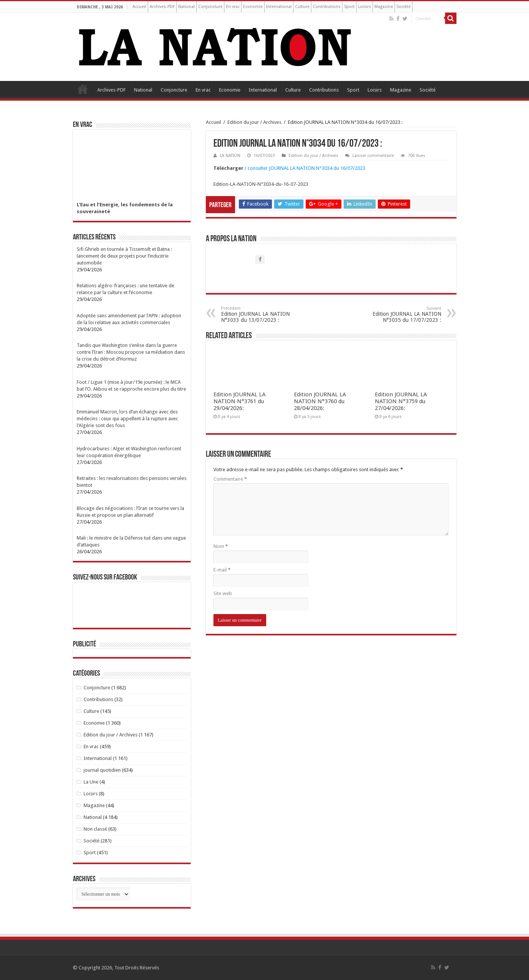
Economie (253, 7)
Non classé (95, 829)
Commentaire (230, 479)
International (279, 7)
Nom (221, 546)
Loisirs (365, 7)
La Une (91, 782)
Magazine (384, 7)
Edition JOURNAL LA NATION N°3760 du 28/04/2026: (320, 401)
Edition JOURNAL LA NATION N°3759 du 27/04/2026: (401, 401)
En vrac (233, 7)
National (186, 7)
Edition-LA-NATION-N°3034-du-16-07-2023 (261, 184)
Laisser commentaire (373, 156)
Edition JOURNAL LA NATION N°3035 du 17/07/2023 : (402, 314)
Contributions (327, 7)
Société (403, 7)
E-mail (222, 570)
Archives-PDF (162, 7)
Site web (223, 593)
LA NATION (230, 156)
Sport (349, 7)
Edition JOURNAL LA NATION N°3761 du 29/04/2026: (239, 401)
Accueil (139, 7)
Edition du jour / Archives (254, 122)
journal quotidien (102, 770)
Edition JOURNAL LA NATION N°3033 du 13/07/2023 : (260, 314)
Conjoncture (210, 7)
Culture (302, 7)
